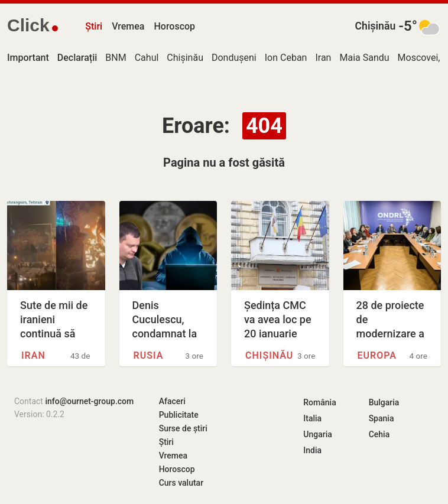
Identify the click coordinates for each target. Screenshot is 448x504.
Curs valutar (181, 483)
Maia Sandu (364, 58)
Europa (377, 355)
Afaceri (172, 401)
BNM (116, 58)
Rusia (149, 355)
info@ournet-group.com (89, 401)
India (312, 450)
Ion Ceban (286, 58)
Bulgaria (384, 402)
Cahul (147, 58)
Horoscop (174, 26)
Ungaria (318, 434)
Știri (94, 26)
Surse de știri (183, 428)
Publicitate (179, 415)
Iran (323, 58)
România (319, 402)
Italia (312, 418)
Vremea (128, 26)
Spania (382, 418)
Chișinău (376, 26)
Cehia (379, 434)
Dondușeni (234, 58)
